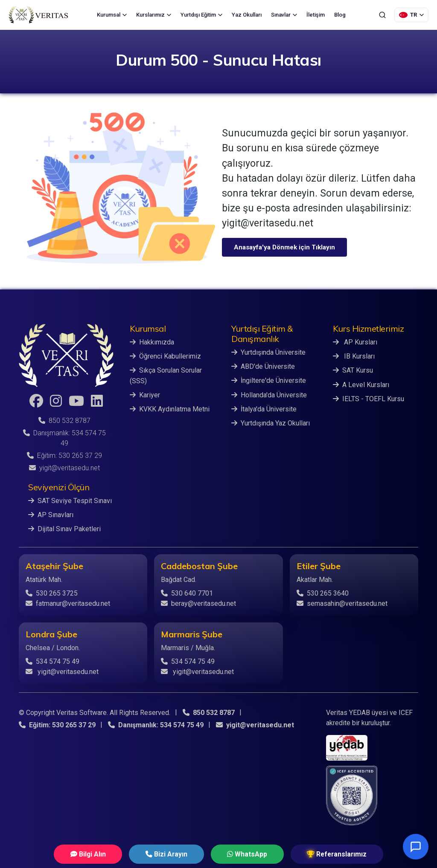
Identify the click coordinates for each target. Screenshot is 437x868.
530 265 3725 (52, 593)
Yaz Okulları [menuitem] (247, 15)
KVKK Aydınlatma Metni (170, 409)
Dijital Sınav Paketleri (64, 529)
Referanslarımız (324, 854)
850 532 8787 (64, 421)
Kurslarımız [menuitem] (154, 15)
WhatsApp (242, 854)
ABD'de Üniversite (263, 366)
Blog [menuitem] (340, 15)
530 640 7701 (187, 593)
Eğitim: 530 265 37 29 (64, 456)
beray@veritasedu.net (198, 603)
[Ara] (382, 15)
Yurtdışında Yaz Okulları (271, 423)
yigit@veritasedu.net (64, 468)
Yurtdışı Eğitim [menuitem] (201, 15)
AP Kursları (355, 342)
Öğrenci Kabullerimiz (165, 356)
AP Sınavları (51, 515)
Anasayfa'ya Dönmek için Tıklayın (284, 247)
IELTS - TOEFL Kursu (369, 398)
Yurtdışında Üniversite (268, 352)
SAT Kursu (353, 370)
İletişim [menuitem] (316, 15)
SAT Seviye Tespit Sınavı (70, 501)
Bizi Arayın (170, 854)
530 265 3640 (323, 593)
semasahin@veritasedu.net (342, 603)
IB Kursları (354, 356)
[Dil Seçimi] (411, 15)
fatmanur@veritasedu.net (68, 603)
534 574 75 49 (52, 661)
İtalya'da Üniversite (264, 409)
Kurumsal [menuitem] (112, 15)
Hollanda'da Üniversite (269, 395)
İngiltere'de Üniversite (269, 380)
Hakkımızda (152, 342)
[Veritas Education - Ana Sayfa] (38, 15)
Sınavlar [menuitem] (284, 15)
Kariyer (145, 395)
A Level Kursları (361, 384)
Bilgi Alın (101, 854)
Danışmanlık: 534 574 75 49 (156, 725)
